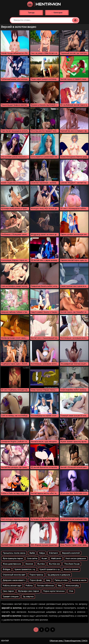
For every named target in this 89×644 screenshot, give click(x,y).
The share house (72, 564)
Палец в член (61, 580)
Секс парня (8, 591)
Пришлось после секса (14, 553)
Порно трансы (36, 575)
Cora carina (32, 558)
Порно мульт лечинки (54, 591)
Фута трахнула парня (13, 558)
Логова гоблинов (45, 586)
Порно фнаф (36, 580)
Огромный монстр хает (14, 575)
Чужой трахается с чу (49, 569)
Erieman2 (53, 553)
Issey (48, 580)
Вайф (32, 553)
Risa (60, 586)
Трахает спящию (11, 597)
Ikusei (44, 558)
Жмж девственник (12, 564)
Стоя (71, 591)
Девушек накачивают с (14, 580)
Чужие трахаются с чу (25, 569)
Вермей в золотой (71, 553)
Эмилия (29, 564)
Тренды (31, 13)
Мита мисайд (72, 586)
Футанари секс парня (28, 591)
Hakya (42, 553)
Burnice (41, 564)
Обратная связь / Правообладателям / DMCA (68, 641)
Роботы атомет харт (12, 586)
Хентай (5, 641)
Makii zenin (56, 558)
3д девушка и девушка (59, 575)
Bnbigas (6, 569)
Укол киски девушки (76, 558)
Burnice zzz (54, 564)
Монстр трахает (71, 569)
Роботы (29, 586)
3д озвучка (28, 597)
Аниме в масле (79, 580)
